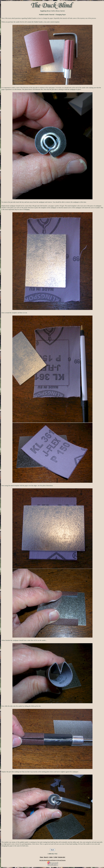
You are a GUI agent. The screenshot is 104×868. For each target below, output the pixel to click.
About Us (46, 857)
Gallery (51, 857)
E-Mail (55, 857)
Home (42, 857)
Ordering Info (61, 857)
